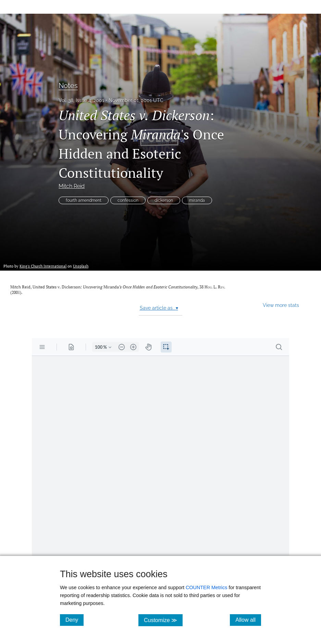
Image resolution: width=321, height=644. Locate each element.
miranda (197, 200)
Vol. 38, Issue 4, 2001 (81, 100)
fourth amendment (84, 200)
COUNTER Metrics (207, 587)
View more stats (281, 305)
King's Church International (43, 266)
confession (128, 200)
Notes (68, 86)
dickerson (164, 200)
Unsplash (81, 266)
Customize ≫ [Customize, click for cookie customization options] (163, 620)
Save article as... (159, 308)
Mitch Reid (72, 186)
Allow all (248, 620)
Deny (75, 620)
